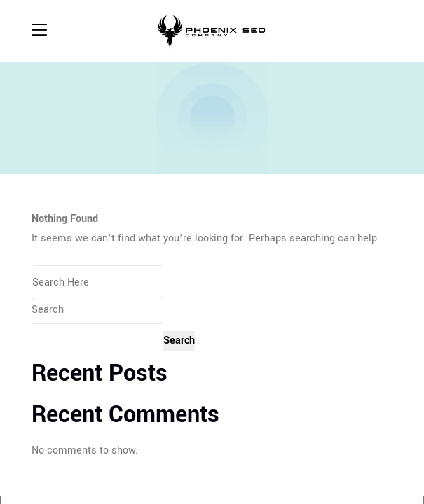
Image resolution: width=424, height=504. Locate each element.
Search (48, 310)
